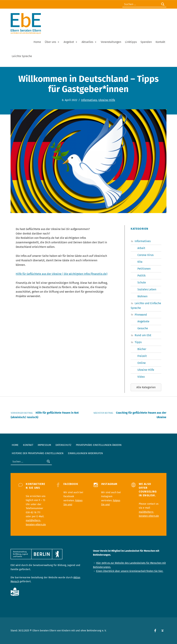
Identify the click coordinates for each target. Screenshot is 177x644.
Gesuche (143, 328)
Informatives (89, 100)
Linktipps (131, 42)
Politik (141, 276)
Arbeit (141, 248)
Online (142, 363)
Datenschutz (63, 445)
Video (141, 377)
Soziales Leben (147, 289)
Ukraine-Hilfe (107, 100)
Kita (140, 262)
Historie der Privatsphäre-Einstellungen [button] (38, 453)
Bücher (142, 349)
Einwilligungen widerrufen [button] (85, 453)
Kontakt (160, 42)
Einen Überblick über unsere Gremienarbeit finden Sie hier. (130, 571)
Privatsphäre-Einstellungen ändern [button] (99, 445)
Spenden (146, 42)
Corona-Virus (145, 255)
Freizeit (142, 356)
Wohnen (142, 296)
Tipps (138, 342)
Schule (142, 282)
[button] (146, 387)
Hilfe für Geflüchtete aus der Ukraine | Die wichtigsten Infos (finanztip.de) (62, 274)
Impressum (44, 445)
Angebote (143, 321)
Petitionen (144, 269)
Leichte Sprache (22, 56)
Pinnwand (141, 315)
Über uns (52, 42)
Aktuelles (89, 42)
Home (37, 42)
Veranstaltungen (111, 42)
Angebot (71, 42)
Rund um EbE (143, 335)
